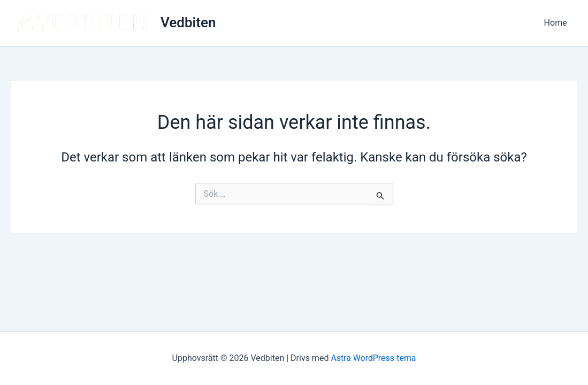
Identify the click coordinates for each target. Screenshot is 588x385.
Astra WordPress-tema (373, 358)
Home (557, 23)
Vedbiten (188, 22)
